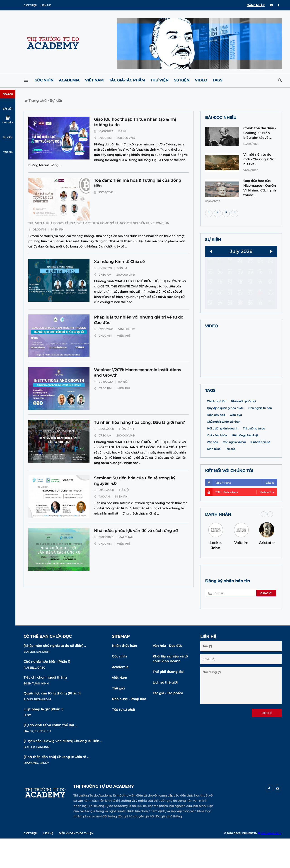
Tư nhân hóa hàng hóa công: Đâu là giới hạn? (139, 422)
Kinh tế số (214, 478)
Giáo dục (236, 444)
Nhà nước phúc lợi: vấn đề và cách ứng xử (136, 531)
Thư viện (159, 80)
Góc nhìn (44, 80)
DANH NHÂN (218, 544)
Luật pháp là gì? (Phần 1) (43, 739)
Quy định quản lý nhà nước (225, 438)
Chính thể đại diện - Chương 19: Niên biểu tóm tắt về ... (260, 133)
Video (201, 80)
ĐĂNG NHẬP (256, 5)
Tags (217, 80)
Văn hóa (212, 472)
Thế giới (118, 718)
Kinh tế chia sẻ (260, 472)
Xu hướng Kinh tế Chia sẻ (119, 262)
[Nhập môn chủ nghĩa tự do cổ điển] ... (55, 675)
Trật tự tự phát (124, 739)
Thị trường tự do (254, 458)
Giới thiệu (30, 5)
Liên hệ (46, 5)
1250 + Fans (239, 512)
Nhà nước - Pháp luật (129, 728)
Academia (69, 80)
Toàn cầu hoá (216, 444)
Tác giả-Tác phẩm (127, 80)
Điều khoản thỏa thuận (76, 863)
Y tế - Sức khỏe (217, 465)
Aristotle (267, 572)
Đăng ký (266, 623)
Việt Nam (94, 80)
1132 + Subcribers (239, 521)
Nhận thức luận (124, 675)
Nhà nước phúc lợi (243, 431)
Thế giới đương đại (168, 701)
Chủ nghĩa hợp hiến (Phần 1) (47, 691)
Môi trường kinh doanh (222, 458)
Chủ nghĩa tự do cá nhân (224, 451)
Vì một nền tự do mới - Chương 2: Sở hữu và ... (259, 159)
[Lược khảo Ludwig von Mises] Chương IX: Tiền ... (63, 770)
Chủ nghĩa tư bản (260, 438)
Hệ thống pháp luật (245, 465)
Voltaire (241, 572)
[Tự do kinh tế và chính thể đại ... (50, 755)
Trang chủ (36, 101)
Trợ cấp (230, 478)
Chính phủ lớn (216, 431)
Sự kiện (182, 80)
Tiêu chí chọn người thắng (45, 707)
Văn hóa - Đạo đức (168, 675)
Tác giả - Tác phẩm (168, 723)
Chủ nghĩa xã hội (234, 472)
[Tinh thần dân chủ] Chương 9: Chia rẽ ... (56, 786)
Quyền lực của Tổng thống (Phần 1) (52, 723)
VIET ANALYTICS (269, 863)
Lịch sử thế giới (165, 712)
